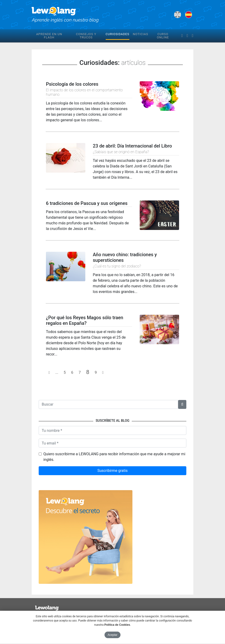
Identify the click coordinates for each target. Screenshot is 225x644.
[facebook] (182, 36)
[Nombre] (112, 430)
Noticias (141, 34)
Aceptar (112, 635)
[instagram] (193, 36)
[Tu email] (112, 443)
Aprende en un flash (49, 36)
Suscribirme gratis (112, 471)
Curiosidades (118, 34)
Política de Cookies (117, 625)
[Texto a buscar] (108, 404)
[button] (182, 404)
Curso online (163, 36)
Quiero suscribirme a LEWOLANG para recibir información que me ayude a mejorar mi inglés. (114, 457)
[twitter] (187, 36)
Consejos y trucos (86, 36)
